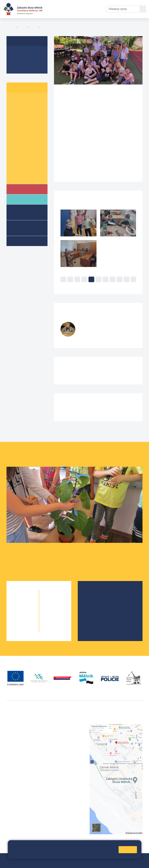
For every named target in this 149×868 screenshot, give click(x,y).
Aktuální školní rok (56, 9)
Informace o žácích (25, 170)
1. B (29, 99)
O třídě (16, 53)
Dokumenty (78, 7)
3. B (29, 113)
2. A (14, 106)
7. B (29, 149)
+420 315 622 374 (66, 726)
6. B (29, 134)
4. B (45, 27)
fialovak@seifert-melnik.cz (96, 333)
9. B (29, 163)
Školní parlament (24, 177)
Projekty (92, 604)
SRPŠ (90, 616)
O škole (92, 592)
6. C (14, 142)
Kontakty (97, 7)
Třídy (33, 27)
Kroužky (22, 241)
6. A (14, 134)
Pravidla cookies (60, 854)
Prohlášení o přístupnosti (37, 863)
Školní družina (20, 212)
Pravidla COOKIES (68, 863)
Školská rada (95, 598)
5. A (14, 127)
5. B (29, 127)
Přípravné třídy (23, 228)
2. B (29, 106)
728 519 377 (89, 337)
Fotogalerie (19, 67)
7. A (14, 149)
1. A (14, 99)
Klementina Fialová (101, 325)
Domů (10, 27)
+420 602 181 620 (19, 787)
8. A (14, 156)
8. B (29, 156)
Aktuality (18, 60)
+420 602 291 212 (66, 730)
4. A (14, 120)
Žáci (22, 27)
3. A (14, 113)
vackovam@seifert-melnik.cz (26, 791)
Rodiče (22, 199)
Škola (21, 189)
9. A (14, 163)
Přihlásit (13, 863)
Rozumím (128, 850)
